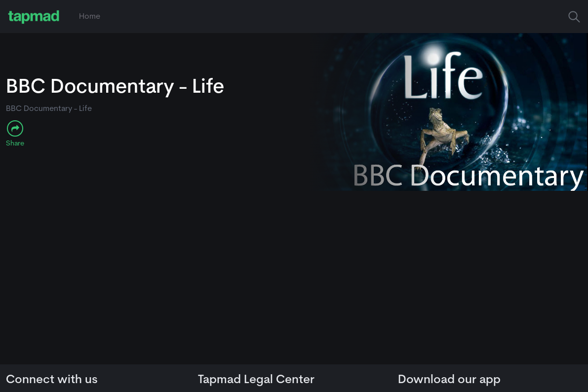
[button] (574, 17)
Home (90, 17)
